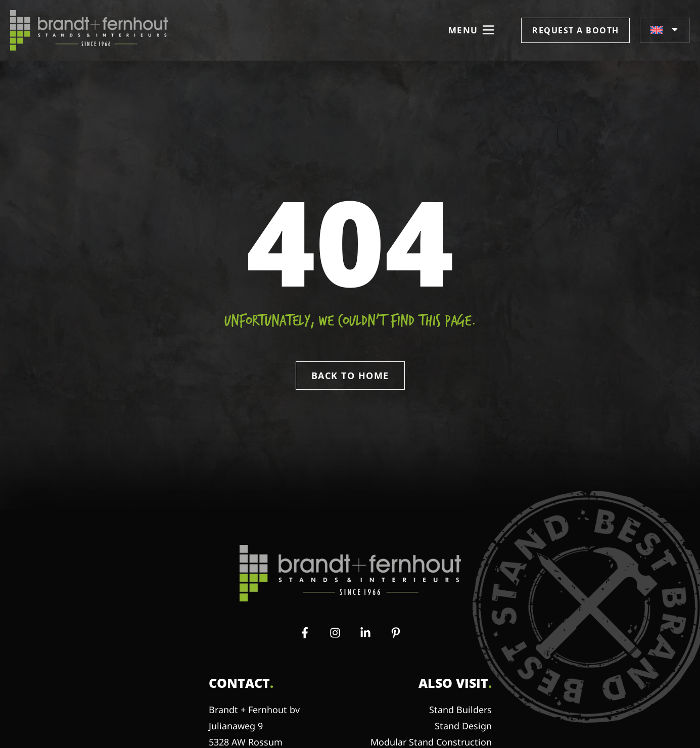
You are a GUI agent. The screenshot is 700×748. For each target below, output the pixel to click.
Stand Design (463, 726)
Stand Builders (460, 710)
